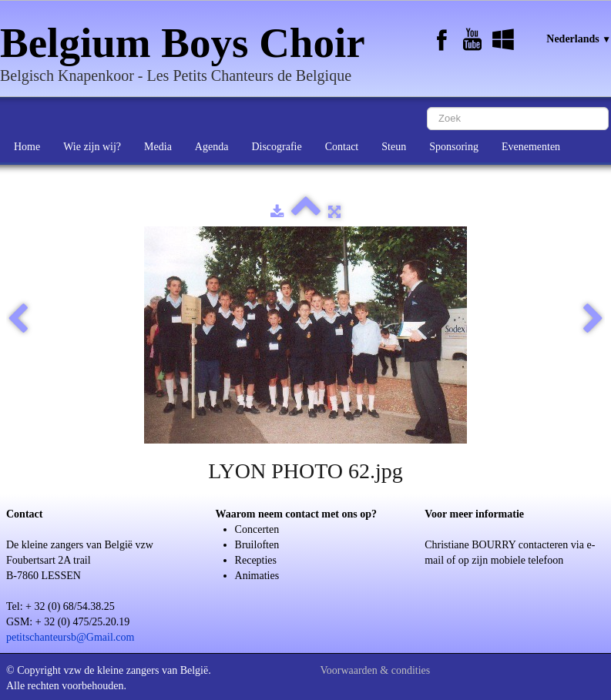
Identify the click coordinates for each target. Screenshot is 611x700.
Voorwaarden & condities (375, 670)
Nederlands (579, 39)
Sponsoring (454, 147)
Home (27, 147)
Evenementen (531, 147)
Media (158, 147)
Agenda (212, 147)
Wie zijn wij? (92, 147)
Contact (342, 147)
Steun (394, 147)
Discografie (276, 147)
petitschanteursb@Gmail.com (70, 637)
